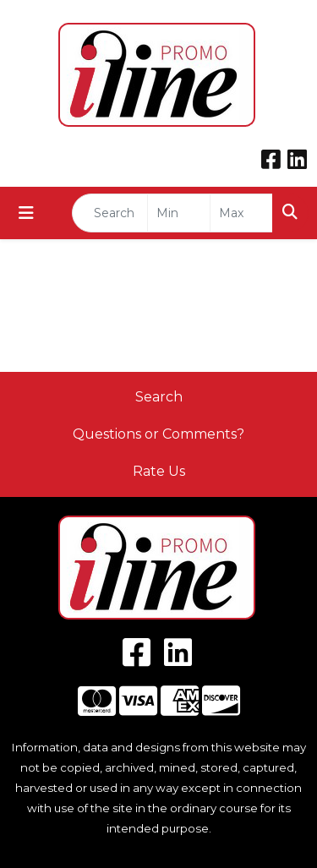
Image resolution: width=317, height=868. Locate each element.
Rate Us (159, 471)
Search (159, 397)
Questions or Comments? (158, 434)
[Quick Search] (110, 213)
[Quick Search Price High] (241, 213)
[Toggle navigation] (26, 213)
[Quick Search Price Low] (179, 213)
